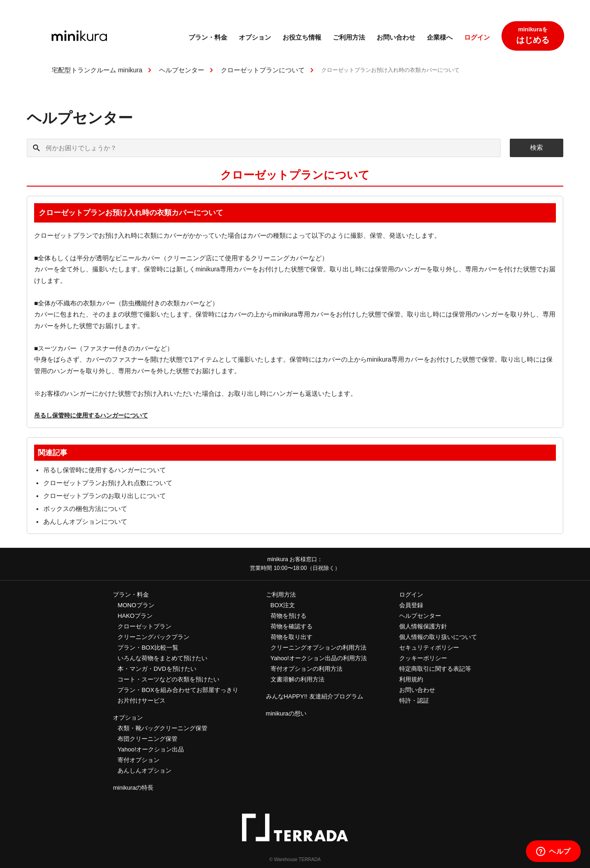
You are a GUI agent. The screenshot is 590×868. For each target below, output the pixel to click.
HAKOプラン (135, 616)
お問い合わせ (396, 38)
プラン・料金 (208, 38)
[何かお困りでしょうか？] (264, 148)
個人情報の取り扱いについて (438, 637)
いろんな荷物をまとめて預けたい (162, 658)
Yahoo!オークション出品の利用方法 (319, 658)
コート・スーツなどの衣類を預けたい (168, 679)
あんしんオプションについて (85, 522)
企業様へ (440, 38)
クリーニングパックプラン (153, 637)
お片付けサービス (142, 701)
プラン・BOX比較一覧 (148, 648)
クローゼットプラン (145, 626)
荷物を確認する (292, 626)
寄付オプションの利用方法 (307, 669)
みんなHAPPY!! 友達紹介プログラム (315, 696)
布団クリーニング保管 (147, 739)
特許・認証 (414, 701)
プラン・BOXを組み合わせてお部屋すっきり (178, 690)
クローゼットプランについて (263, 70)
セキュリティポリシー (429, 648)
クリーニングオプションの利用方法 (319, 648)
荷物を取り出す (292, 637)
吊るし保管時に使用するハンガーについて (91, 415)
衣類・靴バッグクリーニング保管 (162, 728)
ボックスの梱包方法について (85, 509)
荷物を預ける (289, 616)
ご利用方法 (349, 38)
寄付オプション (139, 760)
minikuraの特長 (133, 788)
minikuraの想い (286, 713)
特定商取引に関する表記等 (435, 669)
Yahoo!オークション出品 (151, 749)
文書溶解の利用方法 (298, 679)
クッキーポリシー (423, 658)
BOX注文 (283, 605)
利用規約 (411, 679)
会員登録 (411, 605)
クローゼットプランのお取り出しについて (105, 496)
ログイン (477, 38)
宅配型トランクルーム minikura (97, 70)
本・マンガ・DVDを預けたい (157, 669)
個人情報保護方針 (423, 626)
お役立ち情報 (302, 38)
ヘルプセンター (182, 70)
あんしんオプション (145, 771)
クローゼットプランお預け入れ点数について (108, 483)
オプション (255, 38)
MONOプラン (136, 605)
